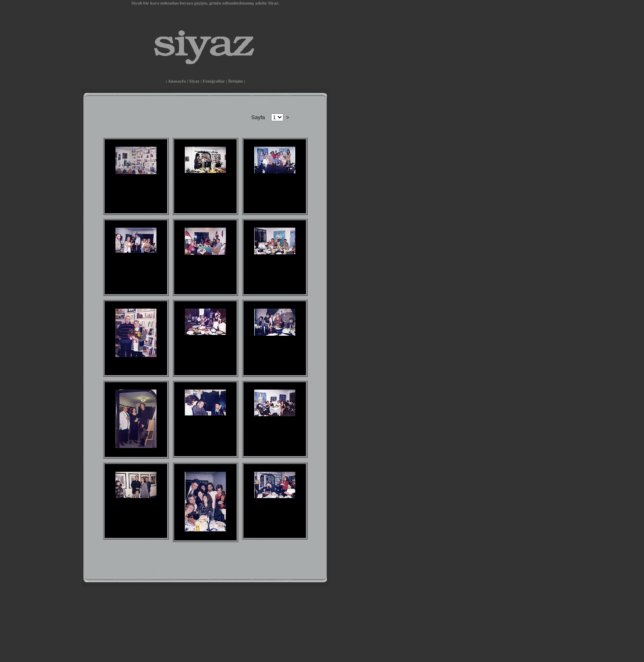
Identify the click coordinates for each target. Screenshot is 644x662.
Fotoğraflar (214, 81)
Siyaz (194, 81)
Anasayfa (177, 81)
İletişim (236, 81)
